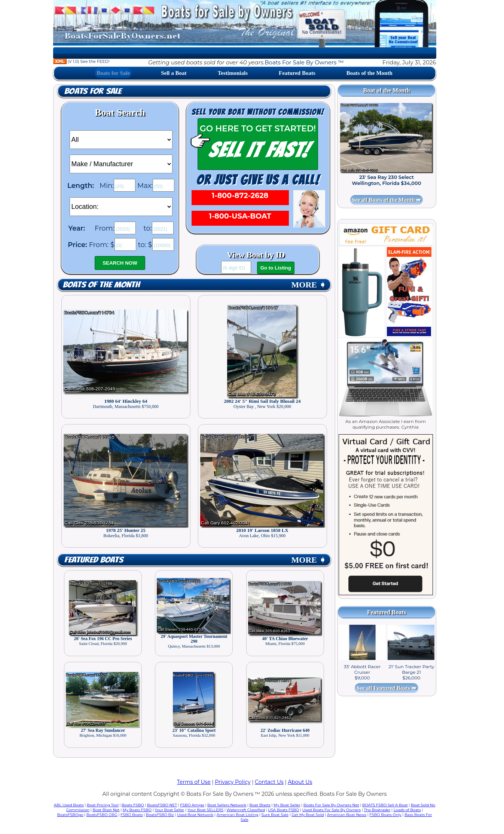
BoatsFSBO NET (162, 805)
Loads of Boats (407, 810)
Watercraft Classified (245, 810)
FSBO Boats (132, 815)
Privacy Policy (233, 782)
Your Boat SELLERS (205, 810)
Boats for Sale (113, 73)
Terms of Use (194, 782)
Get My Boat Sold (308, 815)
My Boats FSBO (137, 810)
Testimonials (233, 73)
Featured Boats (297, 73)
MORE (309, 285)
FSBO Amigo (192, 805)
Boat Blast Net (106, 810)
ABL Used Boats (69, 805)
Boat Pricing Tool (103, 805)
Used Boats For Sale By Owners (332, 810)
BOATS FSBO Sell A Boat (385, 805)
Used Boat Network (195, 815)
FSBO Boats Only (385, 815)
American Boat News (347, 815)
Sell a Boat (174, 73)
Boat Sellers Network (227, 805)
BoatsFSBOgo (70, 815)
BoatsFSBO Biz (160, 815)
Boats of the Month (369, 73)
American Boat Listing (238, 815)
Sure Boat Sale (275, 815)
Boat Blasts (260, 805)
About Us (300, 782)
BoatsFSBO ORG (102, 815)
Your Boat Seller (169, 810)
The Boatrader (377, 810)
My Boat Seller (287, 805)
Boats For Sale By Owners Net (331, 805)
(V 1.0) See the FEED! (81, 61)
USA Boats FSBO (283, 810)
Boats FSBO (133, 805)
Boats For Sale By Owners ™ (304, 62)
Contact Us (269, 782)
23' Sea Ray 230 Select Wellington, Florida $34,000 (387, 180)
